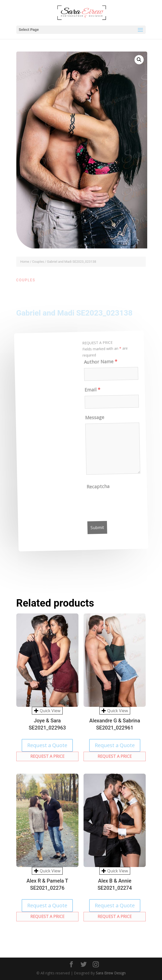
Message (94, 419)
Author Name (98, 363)
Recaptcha (100, 488)
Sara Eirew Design (111, 973)
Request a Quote (47, 745)
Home (25, 262)
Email (91, 391)
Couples (38, 262)
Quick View (47, 711)
